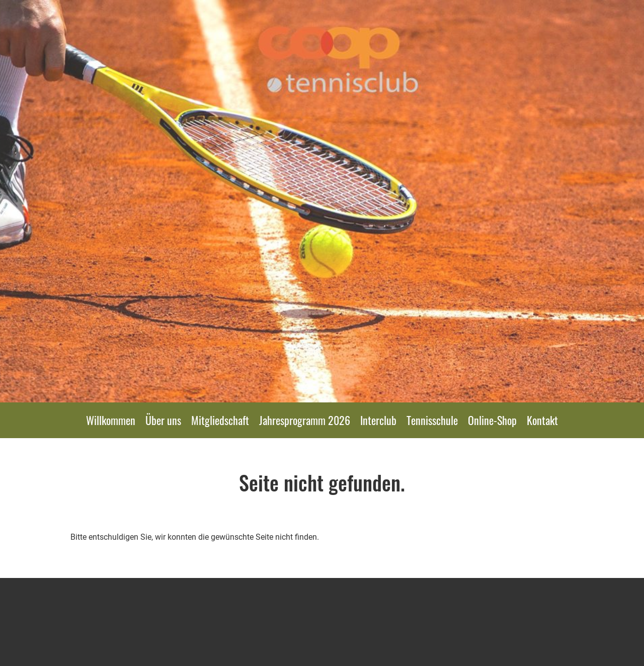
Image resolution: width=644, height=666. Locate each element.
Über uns (163, 420)
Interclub (378, 420)
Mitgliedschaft (220, 420)
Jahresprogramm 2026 (305, 420)
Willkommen (111, 420)
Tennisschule (432, 420)
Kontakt (542, 420)
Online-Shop (492, 420)
